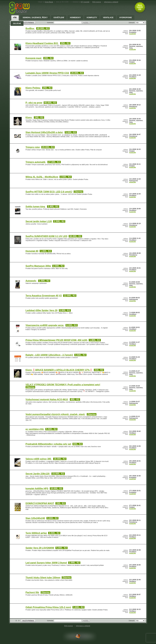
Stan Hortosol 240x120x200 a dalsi (45, 132)
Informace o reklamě (83, 626)
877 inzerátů (85, 2)
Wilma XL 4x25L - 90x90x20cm (42, 177)
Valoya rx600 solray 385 (39, 459)
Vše (15, 18)
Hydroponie (126, 18)
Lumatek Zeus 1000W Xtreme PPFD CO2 (47, 73)
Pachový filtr (32, 592)
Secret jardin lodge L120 (39, 221)
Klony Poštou (33, 88)
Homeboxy (75, 18)
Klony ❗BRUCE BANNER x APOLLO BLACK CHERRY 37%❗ (59, 370)
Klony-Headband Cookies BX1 (42, 43)
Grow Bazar (49, 2)
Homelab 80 (32, 251)
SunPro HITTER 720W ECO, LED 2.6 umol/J (49, 192)
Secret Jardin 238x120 (38, 474)
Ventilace (108, 18)
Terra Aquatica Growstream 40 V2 (44, 296)
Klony (29, 118)
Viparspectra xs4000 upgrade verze (45, 325)
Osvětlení (59, 18)
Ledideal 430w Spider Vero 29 (42, 310)
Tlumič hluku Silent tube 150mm (43, 578)
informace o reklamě (111, 2)
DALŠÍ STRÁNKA (28, 621)
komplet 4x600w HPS (37, 489)
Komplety (92, 18)
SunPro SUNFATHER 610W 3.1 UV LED (47, 236)
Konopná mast (34, 58)
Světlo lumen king (36, 207)
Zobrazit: (132, 621)
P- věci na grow (34, 103)
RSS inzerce (97, 2)
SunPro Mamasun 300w (38, 266)
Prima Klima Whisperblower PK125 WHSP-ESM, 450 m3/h (57, 340)
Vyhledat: (50, 621)
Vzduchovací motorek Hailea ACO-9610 (47, 399)
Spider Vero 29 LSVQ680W (40, 548)
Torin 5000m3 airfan (36, 533)
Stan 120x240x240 (35, 518)
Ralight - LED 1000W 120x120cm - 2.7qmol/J (49, 355)
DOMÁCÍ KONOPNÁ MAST (40, 503)
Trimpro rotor (33, 147)
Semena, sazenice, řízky (35, 18)
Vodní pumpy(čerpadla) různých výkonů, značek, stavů (55, 414)
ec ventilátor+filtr (35, 429)
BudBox (30, 28)
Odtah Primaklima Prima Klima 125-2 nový (48, 607)
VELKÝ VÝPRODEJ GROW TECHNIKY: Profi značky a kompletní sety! (63, 385)
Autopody (31, 281)
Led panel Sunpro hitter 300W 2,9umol (46, 563)
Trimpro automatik (36, 162)
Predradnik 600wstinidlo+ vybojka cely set (48, 444)
